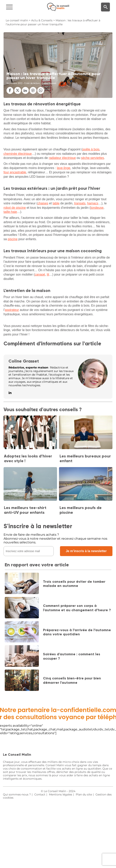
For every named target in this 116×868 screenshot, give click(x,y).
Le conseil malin (17, 20)
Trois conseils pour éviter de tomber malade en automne (74, 584)
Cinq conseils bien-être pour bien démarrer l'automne (72, 680)
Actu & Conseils (42, 20)
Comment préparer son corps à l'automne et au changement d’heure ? (77, 608)
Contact (40, 794)
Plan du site (84, 794)
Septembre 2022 (14, 83)
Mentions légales (61, 794)
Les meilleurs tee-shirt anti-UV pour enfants (25, 510)
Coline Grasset (24, 361)
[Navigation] (19, 7)
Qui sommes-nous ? (17, 794)
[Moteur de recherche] (105, 7)
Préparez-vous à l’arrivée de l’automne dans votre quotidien (77, 632)
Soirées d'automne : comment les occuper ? (72, 656)
